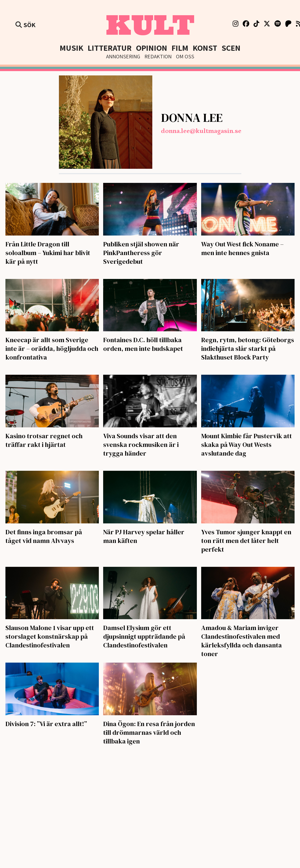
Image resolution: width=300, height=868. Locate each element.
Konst (205, 48)
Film (180, 48)
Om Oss (185, 56)
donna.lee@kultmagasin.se (201, 131)
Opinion (152, 48)
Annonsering (123, 56)
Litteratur (110, 48)
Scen (231, 48)
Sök (26, 25)
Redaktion (158, 56)
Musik (72, 48)
